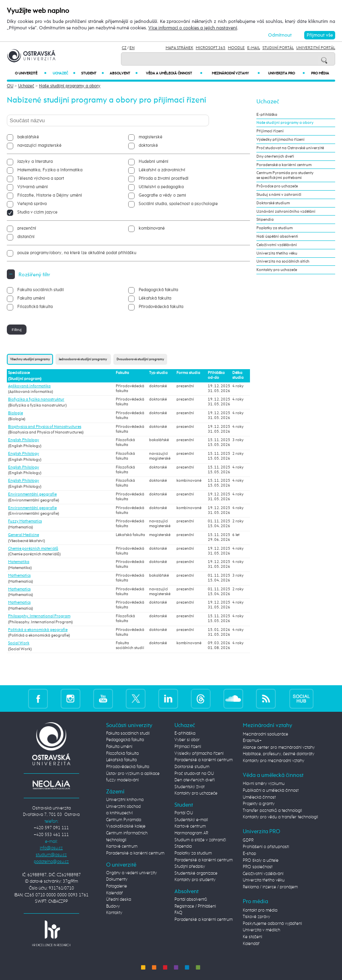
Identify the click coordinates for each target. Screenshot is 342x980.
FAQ (178, 913)
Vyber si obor (187, 740)
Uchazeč (64, 73)
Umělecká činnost (259, 797)
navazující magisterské (39, 145)
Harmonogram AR (191, 833)
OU (10, 86)
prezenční (27, 228)
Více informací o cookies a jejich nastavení (193, 28)
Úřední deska (119, 899)
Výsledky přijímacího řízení (281, 140)
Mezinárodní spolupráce (265, 734)
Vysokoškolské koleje (126, 826)
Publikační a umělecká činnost (271, 790)
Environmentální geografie (32, 494)
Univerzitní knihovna (125, 800)
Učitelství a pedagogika (161, 187)
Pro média (320, 73)
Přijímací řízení (270, 131)
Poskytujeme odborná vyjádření (272, 924)
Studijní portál (278, 48)
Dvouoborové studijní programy (140, 359)
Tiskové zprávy (256, 917)
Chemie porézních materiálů (33, 549)
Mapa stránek (179, 48)
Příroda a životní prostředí (164, 178)
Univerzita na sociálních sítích (283, 261)
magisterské (151, 137)
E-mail (254, 48)
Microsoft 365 (211, 48)
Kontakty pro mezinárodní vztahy (273, 761)
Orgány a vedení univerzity (131, 873)
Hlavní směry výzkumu (264, 784)
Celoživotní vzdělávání (277, 245)
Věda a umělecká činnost (174, 73)
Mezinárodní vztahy (236, 73)
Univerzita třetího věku (277, 253)
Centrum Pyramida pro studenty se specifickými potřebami (285, 175)
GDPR (248, 840)
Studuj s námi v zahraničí (279, 195)
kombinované (152, 228)
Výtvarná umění (33, 187)
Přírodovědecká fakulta (161, 307)
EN (132, 48)
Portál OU (184, 813)
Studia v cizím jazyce (37, 212)
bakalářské (28, 137)
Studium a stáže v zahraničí (200, 840)
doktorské (148, 145)
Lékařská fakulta (155, 298)
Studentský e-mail (191, 820)
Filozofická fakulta (35, 307)
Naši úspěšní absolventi (277, 236)
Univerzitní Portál (316, 48)
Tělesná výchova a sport (41, 178)
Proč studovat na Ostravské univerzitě (290, 148)
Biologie (15, 413)
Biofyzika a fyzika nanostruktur (36, 399)
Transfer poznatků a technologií (272, 811)
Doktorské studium (273, 203)
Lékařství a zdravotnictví (162, 170)
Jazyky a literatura (35, 161)
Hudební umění (154, 161)
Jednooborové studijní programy (83, 359)
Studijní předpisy (190, 866)
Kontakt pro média (260, 910)
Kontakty (114, 913)
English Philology (24, 440)
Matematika (19, 562)
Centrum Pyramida (124, 820)
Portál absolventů (191, 899)
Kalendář (115, 893)
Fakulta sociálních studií (41, 290)
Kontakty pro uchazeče (277, 270)
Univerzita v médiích (261, 930)
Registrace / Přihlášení (195, 906)
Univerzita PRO (286, 73)
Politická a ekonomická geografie (38, 630)
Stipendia (265, 220)
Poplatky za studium (274, 228)
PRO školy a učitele (261, 860)
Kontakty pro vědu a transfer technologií (280, 817)
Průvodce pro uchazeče (277, 186)
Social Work (19, 643)
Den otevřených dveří (195, 780)
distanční (26, 237)
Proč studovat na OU (194, 774)
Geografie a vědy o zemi (162, 195)
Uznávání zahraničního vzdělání (286, 212)
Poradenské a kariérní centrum (284, 165)
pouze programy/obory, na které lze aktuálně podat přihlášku (77, 253)
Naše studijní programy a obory (70, 86)
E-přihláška (267, 115)
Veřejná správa (32, 204)
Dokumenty (117, 879)
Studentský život (189, 787)
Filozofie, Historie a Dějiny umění (50, 195)
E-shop (249, 854)
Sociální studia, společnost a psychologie (178, 204)
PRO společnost (258, 867)
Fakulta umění (31, 298)
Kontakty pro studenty (195, 880)
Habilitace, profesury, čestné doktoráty (279, 754)
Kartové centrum (122, 846)
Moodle (236, 48)
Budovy (113, 906)
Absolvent (124, 73)
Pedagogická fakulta (158, 290)
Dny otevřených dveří (275, 156)
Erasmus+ (252, 741)
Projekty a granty (259, 804)
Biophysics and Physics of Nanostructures (45, 427)
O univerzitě (31, 73)
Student (92, 73)
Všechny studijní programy (30, 359)
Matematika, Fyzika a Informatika (50, 170)
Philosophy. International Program (39, 616)
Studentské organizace (196, 873)
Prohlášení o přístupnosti (266, 847)
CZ (124, 48)
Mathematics (19, 575)
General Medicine (24, 535)
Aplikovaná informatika (29, 386)
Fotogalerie (117, 886)
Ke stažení (252, 937)
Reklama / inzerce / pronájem (270, 887)
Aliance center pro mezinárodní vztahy (279, 747)
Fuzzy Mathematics (25, 521)
